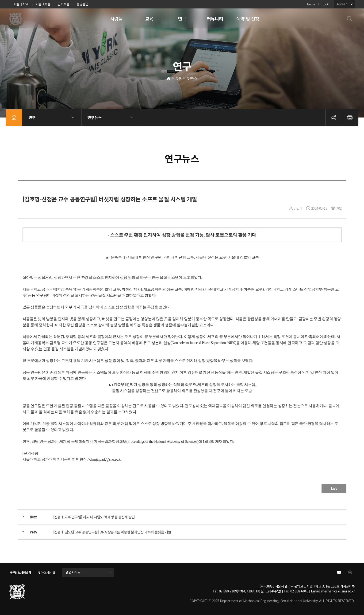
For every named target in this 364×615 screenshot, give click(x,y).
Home (311, 4)
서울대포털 (43, 4)
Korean (342, 4)
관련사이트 (78, 572)
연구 (182, 19)
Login (326, 4)
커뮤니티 (215, 19)
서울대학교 (21, 4)
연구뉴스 (192, 78)
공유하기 (333, 118)
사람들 (116, 19)
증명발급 (82, 4)
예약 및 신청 (248, 19)
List (334, 488)
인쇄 (350, 118)
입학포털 (63, 4)
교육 (149, 19)
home (14, 118)
